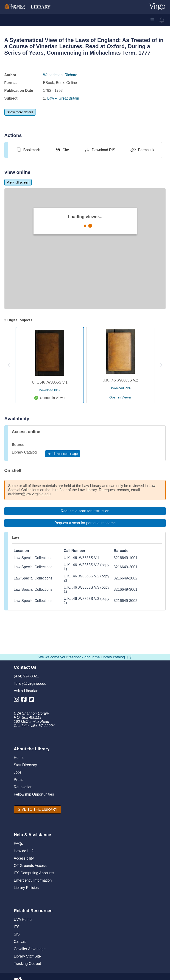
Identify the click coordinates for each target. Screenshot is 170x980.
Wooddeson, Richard (60, 75)
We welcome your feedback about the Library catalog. (85, 657)
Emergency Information (33, 880)
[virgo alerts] (162, 20)
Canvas (20, 942)
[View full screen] (18, 182)
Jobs (18, 772)
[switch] (28, 150)
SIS (17, 934)
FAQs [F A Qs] (18, 844)
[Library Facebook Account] (25, 700)
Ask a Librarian (26, 691)
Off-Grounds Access (30, 866)
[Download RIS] (100, 150)
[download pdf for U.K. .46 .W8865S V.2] (120, 388)
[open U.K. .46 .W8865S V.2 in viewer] (120, 397)
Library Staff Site (27, 956)
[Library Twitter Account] (32, 700)
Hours (19, 758)
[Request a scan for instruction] (85, 511)
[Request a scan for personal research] (85, 523)
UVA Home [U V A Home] (23, 920)
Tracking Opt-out (27, 964)
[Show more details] (20, 112)
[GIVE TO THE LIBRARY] (38, 810)
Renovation (23, 787)
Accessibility (24, 858)
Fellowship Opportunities (34, 794)
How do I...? (24, 851)
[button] (152, 20)
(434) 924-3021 (26, 676)
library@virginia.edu (30, 683)
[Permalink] (142, 150)
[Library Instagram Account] (18, 700)
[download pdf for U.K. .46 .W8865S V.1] (50, 390)
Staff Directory (25, 765)
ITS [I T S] (17, 927)
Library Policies (26, 888)
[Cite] (62, 150)
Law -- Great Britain (63, 98)
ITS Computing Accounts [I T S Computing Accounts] (34, 873)
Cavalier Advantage (30, 949)
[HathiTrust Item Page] (63, 454)
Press (18, 780)
